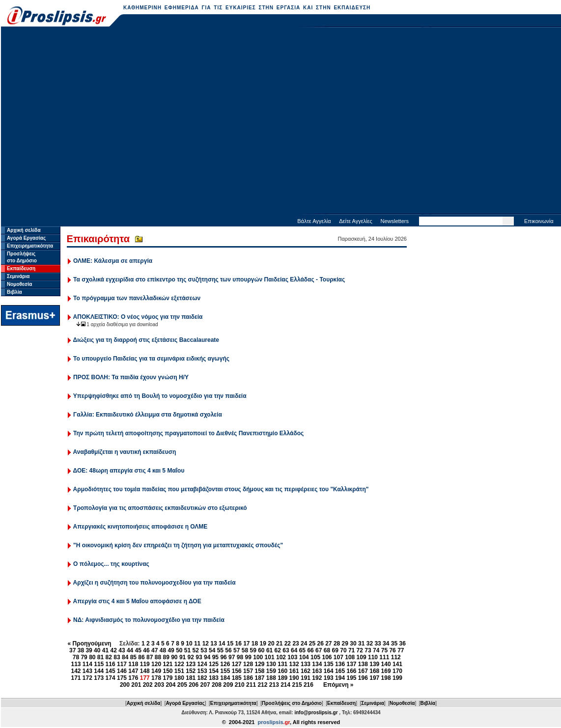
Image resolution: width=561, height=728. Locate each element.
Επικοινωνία (539, 221)
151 (179, 671)
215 (297, 685)
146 (122, 671)
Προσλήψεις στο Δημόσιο (292, 703)
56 (228, 650)
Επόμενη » (338, 685)
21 (279, 644)
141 (397, 664)
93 (199, 657)
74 (376, 650)
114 (87, 664)
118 (133, 664)
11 (197, 644)
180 (179, 678)
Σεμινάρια (18, 276)
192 (317, 678)
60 (261, 650)
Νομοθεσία (19, 284)
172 (87, 678)
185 (237, 678)
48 (163, 650)
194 (340, 678)
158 (259, 671)
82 (109, 657)
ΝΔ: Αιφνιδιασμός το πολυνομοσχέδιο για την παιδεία (149, 620)
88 (158, 657)
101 (270, 657)
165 (340, 671)
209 (228, 685)
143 (87, 671)
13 (213, 644)
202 (148, 685)
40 (97, 650)
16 (238, 644)
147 (133, 671)
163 (317, 671)
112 (396, 657)
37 (72, 650)
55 (220, 650)
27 (328, 644)
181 (191, 678)
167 (363, 671)
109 (362, 657)
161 (294, 671)
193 (329, 678)
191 (306, 678)
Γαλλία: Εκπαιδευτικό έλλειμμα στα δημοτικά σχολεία (148, 415)
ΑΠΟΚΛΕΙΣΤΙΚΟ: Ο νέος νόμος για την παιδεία (138, 317)
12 (206, 644)
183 (214, 678)
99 (248, 657)
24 (304, 644)
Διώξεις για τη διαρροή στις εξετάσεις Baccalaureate (146, 340)
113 (76, 664)
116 (111, 664)
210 (240, 685)
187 (259, 678)
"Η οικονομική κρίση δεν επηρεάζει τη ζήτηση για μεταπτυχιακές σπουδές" (178, 545)
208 (217, 685)
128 (248, 664)
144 (99, 671)
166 (351, 671)
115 (99, 664)
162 (306, 671)
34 (386, 644)
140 (386, 664)
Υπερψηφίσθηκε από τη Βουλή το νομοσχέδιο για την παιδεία (160, 396)
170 (397, 671)
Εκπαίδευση (21, 268)
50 (179, 650)
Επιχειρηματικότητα (30, 246)
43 (122, 650)
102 (281, 657)
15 (230, 644)
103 (292, 657)
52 (196, 650)
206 (194, 685)
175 (122, 678)
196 (363, 678)
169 (386, 671)
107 (338, 657)
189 (282, 678)
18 (255, 644)
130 (271, 664)
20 (271, 644)
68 (327, 650)
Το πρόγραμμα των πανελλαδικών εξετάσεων (137, 298)
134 (317, 664)
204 (170, 685)
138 (363, 664)
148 (145, 671)
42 (114, 650)
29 (345, 644)
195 (351, 678)
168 (374, 671)
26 (320, 644)
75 (384, 650)
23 (295, 644)
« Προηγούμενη (90, 644)
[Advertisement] (92, 122)
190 (294, 678)
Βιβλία (14, 292)
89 (166, 657)
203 (159, 685)
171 (76, 678)
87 (150, 657)
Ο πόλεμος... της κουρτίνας (111, 564)
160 (282, 671)
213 (274, 685)
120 (156, 664)
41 (105, 650)
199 (397, 678)
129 (259, 664)
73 (368, 650)
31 (361, 644)
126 (225, 664)
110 (373, 657)
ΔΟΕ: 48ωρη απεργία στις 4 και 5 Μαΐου (129, 471)
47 (154, 650)
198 (386, 678)
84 (125, 657)
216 (309, 685)
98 (240, 657)
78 (76, 657)
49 (171, 650)
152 (191, 671)
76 (392, 650)
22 (288, 644)
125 (214, 664)
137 (351, 664)
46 (146, 650)
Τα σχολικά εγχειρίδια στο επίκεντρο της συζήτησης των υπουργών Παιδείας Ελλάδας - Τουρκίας (209, 280)
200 (125, 685)
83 (117, 657)
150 (168, 671)
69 (335, 650)
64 (294, 650)
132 (294, 664)
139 (374, 664)
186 (248, 678)
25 (312, 644)
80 (92, 657)
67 (319, 650)
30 (353, 644)
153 (202, 671)
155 (225, 671)
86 (141, 657)
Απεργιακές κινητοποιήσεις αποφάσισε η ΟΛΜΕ (140, 527)
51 (187, 650)
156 (237, 671)
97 (232, 657)
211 (251, 685)
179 (168, 678)
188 (271, 678)
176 (133, 678)
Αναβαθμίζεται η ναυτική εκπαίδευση (125, 452)
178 (156, 678)
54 (212, 650)
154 (214, 671)
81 (100, 657)
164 (329, 671)
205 (182, 685)
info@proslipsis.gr (316, 713)
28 (337, 644)
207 (205, 685)
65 (302, 650)
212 (262, 685)
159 (271, 671)
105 (315, 657)
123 (191, 664)
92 (191, 657)
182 (202, 678)
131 (282, 664)
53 (204, 650)
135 (329, 664)
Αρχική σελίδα (24, 230)
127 (237, 664)
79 (84, 657)
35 (394, 644)
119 (145, 664)
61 (269, 650)
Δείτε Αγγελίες (356, 221)
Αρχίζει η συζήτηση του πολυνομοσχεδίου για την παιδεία (154, 583)
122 (179, 664)
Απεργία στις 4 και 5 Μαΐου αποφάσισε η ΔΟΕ (137, 601)
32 (370, 644)
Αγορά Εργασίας (26, 238)
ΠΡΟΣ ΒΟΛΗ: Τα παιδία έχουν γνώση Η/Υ (131, 377)
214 (285, 685)
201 (136, 685)
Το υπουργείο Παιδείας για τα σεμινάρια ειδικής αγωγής (151, 359)
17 (246, 644)
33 (378, 644)
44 (130, 650)
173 (99, 678)
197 (374, 678)
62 (278, 650)
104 (304, 657)
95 (215, 657)
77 (401, 650)
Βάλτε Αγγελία (314, 221)
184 (225, 678)
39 (89, 650)
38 (81, 650)
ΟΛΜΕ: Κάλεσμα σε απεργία (113, 261)
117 (122, 664)
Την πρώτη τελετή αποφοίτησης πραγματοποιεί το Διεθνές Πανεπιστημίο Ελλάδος (188, 433)
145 (111, 671)
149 (156, 671)
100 (258, 657)
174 (111, 678)
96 (223, 657)
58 (245, 650)
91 (182, 657)
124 (202, 664)
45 (138, 650)
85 (133, 657)
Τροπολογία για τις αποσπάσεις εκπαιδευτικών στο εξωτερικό (160, 508)
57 (237, 650)
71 (351, 650)
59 (253, 650)
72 (360, 650)
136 (340, 664)
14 (222, 644)
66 (310, 650)
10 (189, 644)
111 (384, 657)
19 (263, 644)
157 (248, 671)
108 (350, 657)
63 (286, 650)
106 (327, 657)
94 (207, 657)
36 (403, 644)
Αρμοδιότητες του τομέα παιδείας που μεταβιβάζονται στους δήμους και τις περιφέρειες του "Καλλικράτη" (221, 489)
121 (168, 664)
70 (343, 650)
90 (174, 657)
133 (306, 664)
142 (76, 671)
